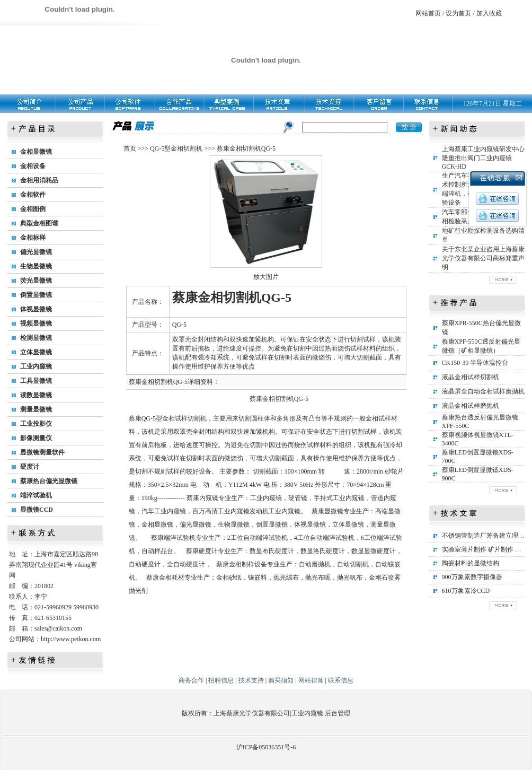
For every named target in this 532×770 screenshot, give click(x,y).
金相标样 (33, 238)
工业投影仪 (36, 424)
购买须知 (281, 680)
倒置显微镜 (36, 295)
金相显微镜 (36, 152)
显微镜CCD (37, 510)
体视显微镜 (36, 309)
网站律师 (311, 680)
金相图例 (33, 209)
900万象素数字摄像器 (472, 577)
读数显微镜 (36, 395)
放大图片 (266, 277)
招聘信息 (221, 680)
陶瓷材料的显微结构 (471, 563)
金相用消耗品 (39, 180)
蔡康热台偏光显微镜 (49, 481)
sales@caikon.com (58, 628)
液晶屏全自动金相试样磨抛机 (483, 391)
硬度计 (30, 467)
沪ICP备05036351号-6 (266, 747)
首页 (130, 148)
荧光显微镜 (36, 281)
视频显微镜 (36, 323)
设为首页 (458, 13)
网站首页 (428, 13)
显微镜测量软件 (42, 452)
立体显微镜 (36, 352)
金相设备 (33, 166)
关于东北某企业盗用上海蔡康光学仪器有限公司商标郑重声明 (483, 258)
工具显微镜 (36, 381)
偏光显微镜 (36, 252)
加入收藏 (489, 13)
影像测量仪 (36, 438)
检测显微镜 (36, 338)
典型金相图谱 (39, 223)
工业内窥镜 (36, 366)
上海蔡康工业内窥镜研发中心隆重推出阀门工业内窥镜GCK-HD (483, 158)
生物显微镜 (36, 266)
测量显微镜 (36, 409)
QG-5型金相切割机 (176, 148)
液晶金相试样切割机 (471, 377)
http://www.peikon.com (71, 639)
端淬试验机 (36, 495)
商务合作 (191, 680)
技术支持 (251, 680)
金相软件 (33, 195)
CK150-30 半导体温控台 (475, 363)
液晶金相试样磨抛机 (471, 406)
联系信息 (341, 680)
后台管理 (338, 713)
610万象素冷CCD (466, 591)
